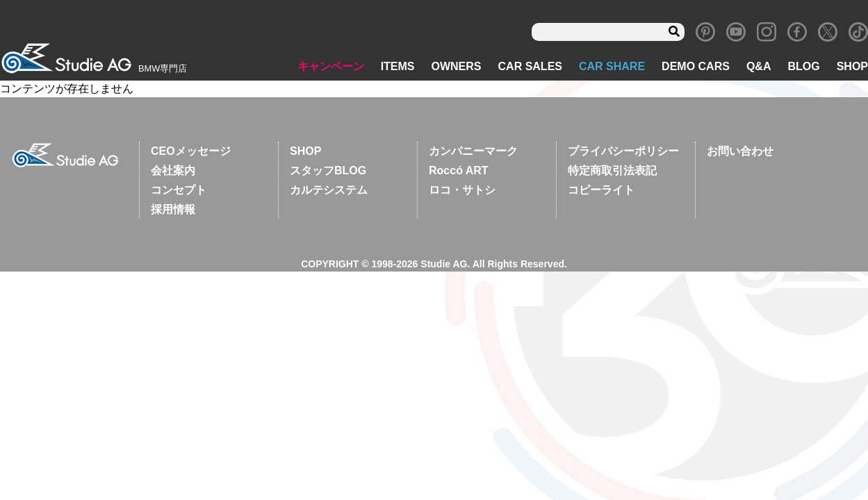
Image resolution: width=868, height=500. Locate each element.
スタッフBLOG (328, 170)
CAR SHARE (612, 66)
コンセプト (179, 190)
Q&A (759, 66)
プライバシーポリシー (623, 151)
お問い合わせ (740, 151)
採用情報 (173, 209)
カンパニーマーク (473, 151)
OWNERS (457, 66)
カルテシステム (329, 190)
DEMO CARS (696, 66)
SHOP (852, 66)
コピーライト (601, 190)
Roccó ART (459, 170)
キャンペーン (331, 66)
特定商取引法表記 (612, 170)
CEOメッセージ (191, 151)
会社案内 (173, 170)
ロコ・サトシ (462, 190)
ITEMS (398, 66)
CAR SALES (530, 66)
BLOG (803, 66)
